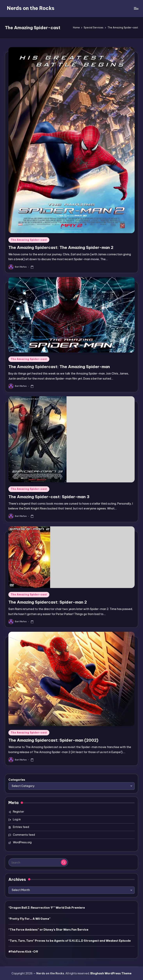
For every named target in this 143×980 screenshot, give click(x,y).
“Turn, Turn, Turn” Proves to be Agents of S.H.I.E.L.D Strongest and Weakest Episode (70, 941)
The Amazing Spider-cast (29, 240)
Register (18, 812)
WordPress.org (22, 842)
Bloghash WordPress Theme (111, 973)
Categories (17, 780)
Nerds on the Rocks (31, 8)
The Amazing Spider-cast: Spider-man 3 (49, 497)
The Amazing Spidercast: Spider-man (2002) (53, 740)
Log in (17, 819)
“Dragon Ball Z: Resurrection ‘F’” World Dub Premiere (47, 908)
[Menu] (136, 8)
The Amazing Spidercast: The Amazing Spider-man (59, 367)
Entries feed (21, 827)
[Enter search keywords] (38, 862)
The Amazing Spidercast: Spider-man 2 (48, 602)
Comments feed (24, 835)
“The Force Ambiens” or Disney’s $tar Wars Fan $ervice (48, 930)
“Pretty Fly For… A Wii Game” (29, 919)
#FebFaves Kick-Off (23, 952)
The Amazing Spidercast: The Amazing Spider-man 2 (61, 247)
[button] (64, 862)
